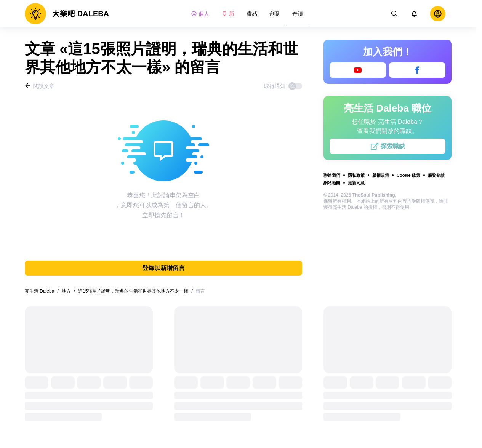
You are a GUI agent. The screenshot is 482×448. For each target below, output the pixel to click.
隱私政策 (356, 175)
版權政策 (381, 175)
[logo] (67, 14)
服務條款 (436, 175)
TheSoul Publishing (374, 195)
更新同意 (356, 183)
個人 (200, 14)
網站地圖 (332, 183)
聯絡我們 (332, 175)
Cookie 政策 (408, 175)
